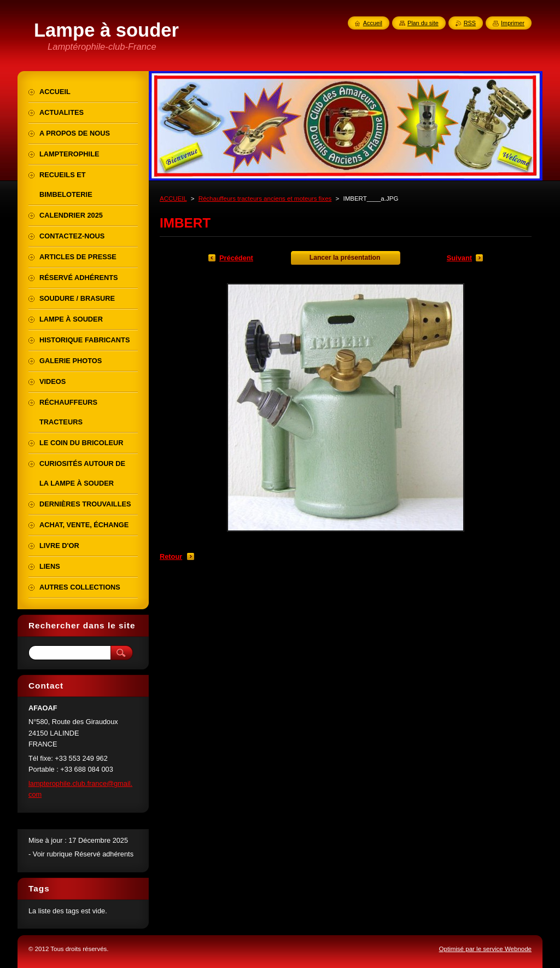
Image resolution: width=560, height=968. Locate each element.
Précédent (236, 258)
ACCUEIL (173, 199)
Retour (171, 556)
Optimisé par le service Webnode (485, 949)
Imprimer (513, 23)
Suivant (459, 258)
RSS (470, 23)
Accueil (373, 23)
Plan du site (423, 23)
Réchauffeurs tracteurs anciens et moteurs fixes (265, 199)
